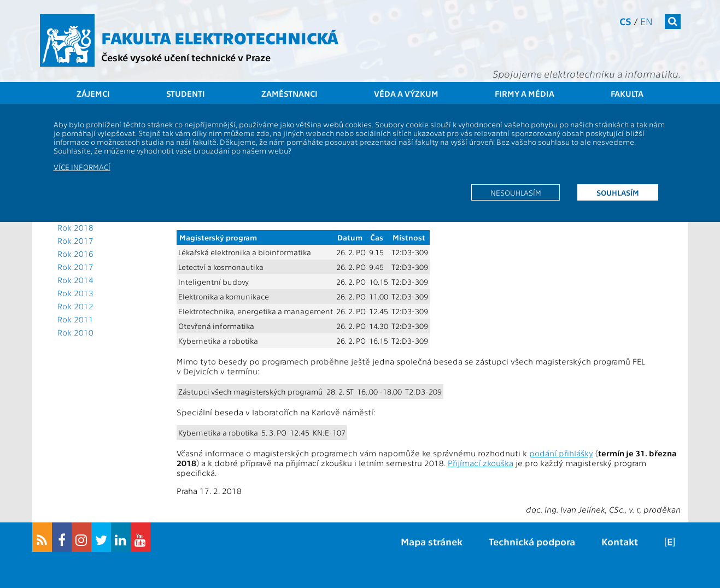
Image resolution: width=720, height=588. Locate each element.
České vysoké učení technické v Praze (186, 57)
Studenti (186, 93)
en (646, 21)
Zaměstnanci (289, 93)
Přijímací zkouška (481, 463)
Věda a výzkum (406, 93)
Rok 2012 (75, 306)
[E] (670, 541)
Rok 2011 (75, 319)
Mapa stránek (432, 541)
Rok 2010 (75, 332)
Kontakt (620, 541)
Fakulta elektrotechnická (220, 37)
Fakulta (627, 93)
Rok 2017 (75, 240)
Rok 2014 (75, 280)
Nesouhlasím (516, 192)
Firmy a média (525, 93)
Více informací (82, 167)
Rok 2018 (75, 227)
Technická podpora (532, 541)
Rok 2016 (75, 254)
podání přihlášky (561, 453)
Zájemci (93, 93)
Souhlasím (618, 192)
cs (625, 21)
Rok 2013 (75, 293)
